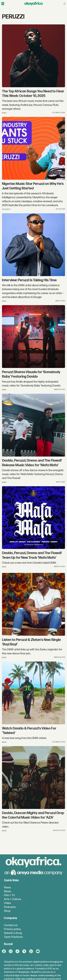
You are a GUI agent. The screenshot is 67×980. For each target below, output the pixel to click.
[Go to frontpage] (33, 4)
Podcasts (10, 907)
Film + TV (9, 895)
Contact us (11, 925)
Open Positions (13, 937)
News (7, 888)
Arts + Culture (12, 899)
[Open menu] (3, 4)
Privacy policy (12, 929)
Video (7, 903)
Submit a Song (13, 933)
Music (8, 891)
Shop (7, 911)
